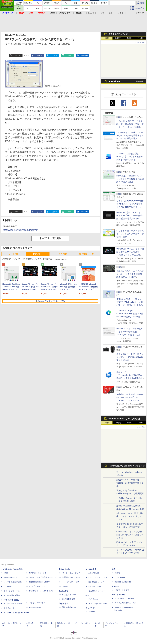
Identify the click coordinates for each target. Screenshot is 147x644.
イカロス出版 (91, 569)
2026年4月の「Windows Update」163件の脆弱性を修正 (130, 483)
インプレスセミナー (37, 586)
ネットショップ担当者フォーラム (43, 577)
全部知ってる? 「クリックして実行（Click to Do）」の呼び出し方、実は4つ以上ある (130, 302)
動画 (110, 13)
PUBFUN (115, 586)
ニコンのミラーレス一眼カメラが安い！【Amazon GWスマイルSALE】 (130, 357)
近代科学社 (64, 604)
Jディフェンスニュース (98, 577)
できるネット (9, 608)
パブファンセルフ (122, 590)
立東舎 (65, 586)
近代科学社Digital (69, 607)
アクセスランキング (118, 34)
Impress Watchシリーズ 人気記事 (125, 419)
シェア (40, 56)
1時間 (107, 38)
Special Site (114, 81)
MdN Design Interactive (98, 604)
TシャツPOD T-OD (70, 582)
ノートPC (13, 254)
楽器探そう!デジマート (71, 577)
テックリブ (90, 608)
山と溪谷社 (64, 591)
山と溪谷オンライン (70, 595)
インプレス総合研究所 (13, 582)
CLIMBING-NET (69, 599)
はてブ (55, 56)
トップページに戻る (50, 238)
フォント (120, 13)
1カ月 (141, 38)
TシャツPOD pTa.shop (124, 598)
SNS (103, 13)
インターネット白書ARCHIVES (16, 613)
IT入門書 (63, 254)
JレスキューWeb (95, 586)
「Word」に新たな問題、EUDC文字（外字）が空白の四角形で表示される (130, 157)
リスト (26, 56)
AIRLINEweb (94, 573)
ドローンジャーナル (12, 591)
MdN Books (93, 599)
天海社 (117, 573)
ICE (113, 569)
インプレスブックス (37, 603)
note (70, 56)
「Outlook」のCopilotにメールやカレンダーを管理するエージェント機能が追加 (130, 135)
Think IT (7, 573)
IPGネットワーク (119, 595)
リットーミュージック (71, 573)
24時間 (118, 38)
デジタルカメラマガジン (14, 604)
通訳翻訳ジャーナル (97, 582)
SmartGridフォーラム (38, 573)
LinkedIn (85, 56)
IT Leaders (8, 586)
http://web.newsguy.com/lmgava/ (20, 230)
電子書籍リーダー (87, 254)
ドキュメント (91, 13)
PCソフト (38, 254)
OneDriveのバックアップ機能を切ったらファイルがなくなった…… (130, 535)
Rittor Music (64, 569)
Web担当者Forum (11, 577)
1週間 (129, 38)
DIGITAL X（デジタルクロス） (42, 591)
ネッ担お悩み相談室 (12, 595)
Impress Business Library (39, 582)
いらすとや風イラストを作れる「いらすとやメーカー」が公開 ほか (130, 234)
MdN (87, 595)
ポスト (18, 56)
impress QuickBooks (123, 582)
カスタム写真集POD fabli (126, 603)
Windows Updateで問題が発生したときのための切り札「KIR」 (130, 516)
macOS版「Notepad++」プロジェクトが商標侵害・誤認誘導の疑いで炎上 (130, 179)
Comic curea (120, 577)
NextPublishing (35, 607)
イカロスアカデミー (97, 591)
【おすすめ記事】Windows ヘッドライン (127, 466)
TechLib (92, 612)
